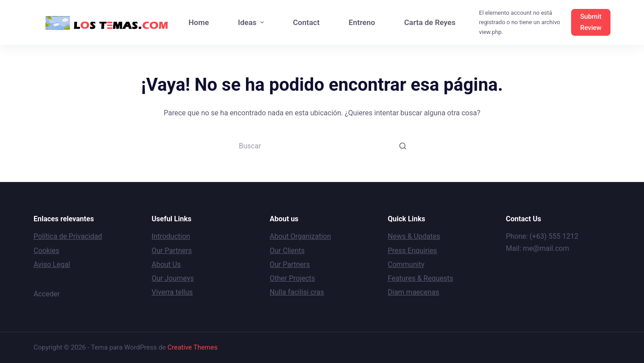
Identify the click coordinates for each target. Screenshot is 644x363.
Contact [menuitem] (306, 22)
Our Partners (172, 251)
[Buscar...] (322, 146)
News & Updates (414, 236)
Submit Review (591, 22)
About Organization (300, 236)
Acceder (47, 294)
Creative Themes (193, 347)
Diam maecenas (413, 292)
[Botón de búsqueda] (402, 146)
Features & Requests (420, 278)
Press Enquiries (412, 251)
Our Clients (287, 251)
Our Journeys (173, 278)
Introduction (171, 236)
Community (406, 264)
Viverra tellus (172, 292)
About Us (166, 264)
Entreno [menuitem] (362, 22)
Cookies (46, 251)
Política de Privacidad (68, 236)
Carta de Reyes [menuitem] (430, 22)
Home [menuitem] (199, 22)
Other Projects (292, 278)
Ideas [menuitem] (252, 22)
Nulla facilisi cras (297, 292)
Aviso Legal (52, 264)
